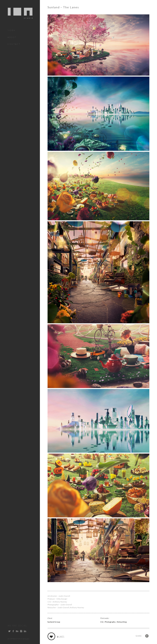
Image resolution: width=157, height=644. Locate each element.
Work (12, 30)
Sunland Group (54, 622)
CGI (102, 622)
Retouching (122, 622)
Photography (110, 622)
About (12, 37)
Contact (14, 44)
